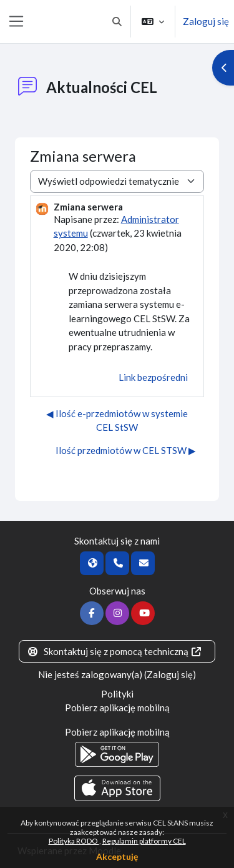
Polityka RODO (74, 841)
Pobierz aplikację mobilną (117, 708)
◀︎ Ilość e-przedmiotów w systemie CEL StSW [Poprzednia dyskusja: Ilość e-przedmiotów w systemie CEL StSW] (117, 421)
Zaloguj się (206, 21)
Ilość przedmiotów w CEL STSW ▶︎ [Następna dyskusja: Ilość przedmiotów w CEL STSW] (126, 450)
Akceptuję (117, 856)
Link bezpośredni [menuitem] (153, 377)
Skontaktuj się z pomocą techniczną (115, 651)
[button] (118, 22)
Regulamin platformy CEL (144, 841)
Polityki (117, 694)
